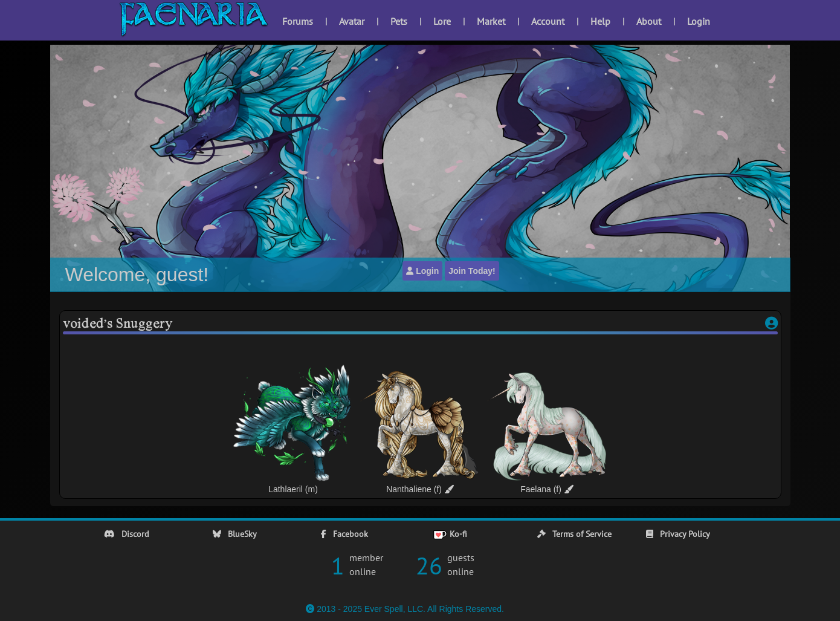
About (649, 21)
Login (699, 21)
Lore (442, 21)
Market (491, 21)
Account (548, 21)
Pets (399, 21)
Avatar (352, 21)
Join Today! (472, 271)
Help (600, 21)
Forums (298, 21)
